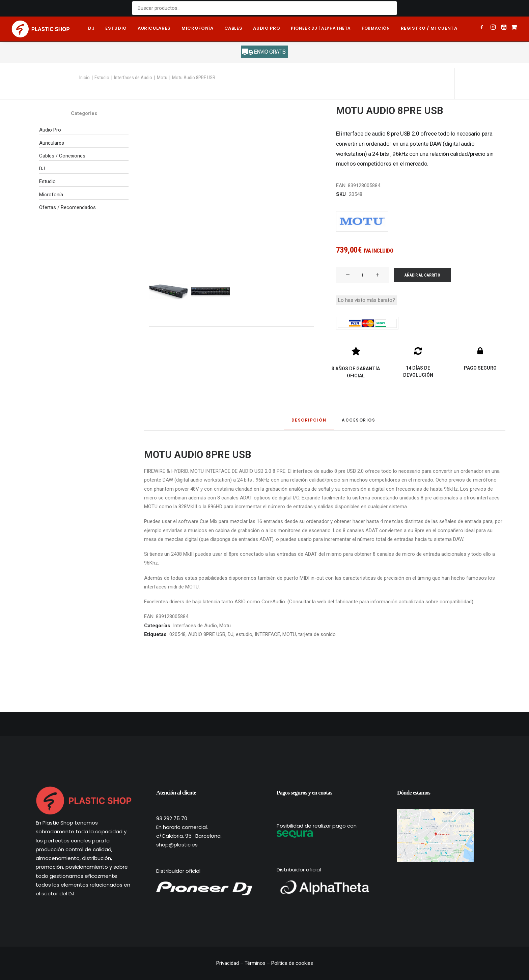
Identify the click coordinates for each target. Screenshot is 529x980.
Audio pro (267, 28)
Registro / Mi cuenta (429, 28)
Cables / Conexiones (62, 156)
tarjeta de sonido (317, 634)
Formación (376, 28)
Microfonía (198, 28)
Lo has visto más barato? (367, 300)
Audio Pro (50, 130)
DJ (91, 28)
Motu (162, 78)
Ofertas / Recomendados (67, 207)
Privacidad (228, 963)
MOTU (289, 634)
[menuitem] (91, 29)
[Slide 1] (169, 292)
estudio (244, 634)
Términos (255, 963)
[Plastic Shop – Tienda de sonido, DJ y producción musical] (41, 29)
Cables (233, 28)
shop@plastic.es (177, 845)
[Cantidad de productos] (363, 275)
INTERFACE (267, 634)
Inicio (85, 78)
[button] (483, 28)
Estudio (116, 28)
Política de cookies (292, 963)
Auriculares (154, 28)
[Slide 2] (210, 292)
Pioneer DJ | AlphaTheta (321, 28)
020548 (177, 634)
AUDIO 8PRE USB (207, 634)
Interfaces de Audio (133, 78)
